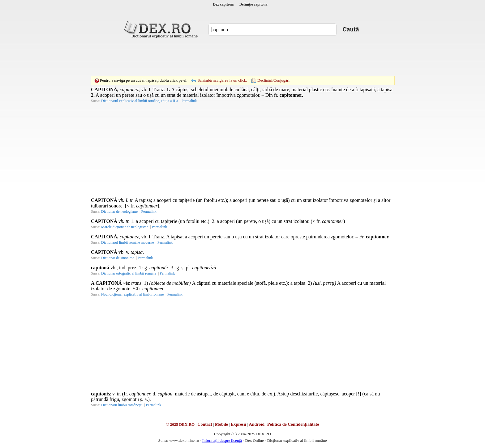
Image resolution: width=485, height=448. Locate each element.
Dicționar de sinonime (118, 258)
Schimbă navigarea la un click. (222, 80)
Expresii (238, 424)
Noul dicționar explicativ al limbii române (132, 294)
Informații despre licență (222, 440)
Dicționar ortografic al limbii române (129, 273)
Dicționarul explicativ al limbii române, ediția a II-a (140, 101)
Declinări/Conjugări (273, 80)
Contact (205, 424)
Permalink (189, 101)
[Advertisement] (242, 57)
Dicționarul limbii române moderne (127, 242)
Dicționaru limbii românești (122, 405)
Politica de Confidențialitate (293, 424)
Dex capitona (223, 4)
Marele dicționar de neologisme (125, 227)
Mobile (221, 424)
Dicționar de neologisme (119, 211)
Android (257, 424)
